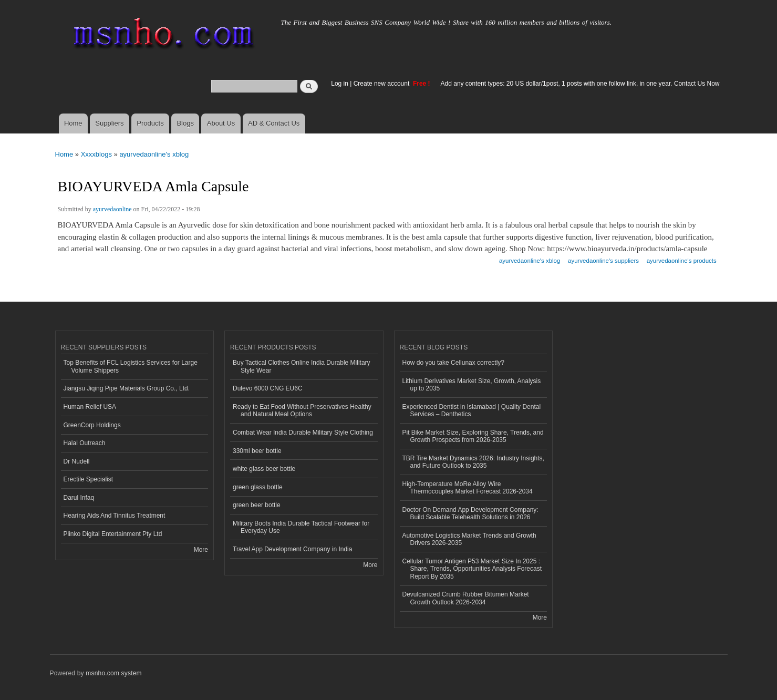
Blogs (185, 123)
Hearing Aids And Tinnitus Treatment (115, 516)
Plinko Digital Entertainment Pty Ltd (113, 534)
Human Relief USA (90, 407)
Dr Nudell (77, 461)
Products (150, 123)
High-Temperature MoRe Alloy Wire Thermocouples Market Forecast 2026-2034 (468, 488)
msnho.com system (113, 673)
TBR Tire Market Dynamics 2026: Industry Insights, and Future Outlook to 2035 (473, 462)
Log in (340, 84)
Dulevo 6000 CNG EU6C (268, 388)
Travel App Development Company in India (292, 549)
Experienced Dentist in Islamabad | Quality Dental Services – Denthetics (472, 410)
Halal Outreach (85, 443)
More (201, 550)
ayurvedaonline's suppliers (603, 261)
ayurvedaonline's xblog (154, 154)
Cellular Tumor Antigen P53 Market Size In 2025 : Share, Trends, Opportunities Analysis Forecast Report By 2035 (472, 569)
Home (73, 123)
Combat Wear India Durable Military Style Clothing (303, 433)
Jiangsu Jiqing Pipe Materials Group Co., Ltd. (127, 388)
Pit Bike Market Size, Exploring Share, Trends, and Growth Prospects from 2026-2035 (473, 436)
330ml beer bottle (257, 451)
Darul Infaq (79, 498)
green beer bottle (257, 505)
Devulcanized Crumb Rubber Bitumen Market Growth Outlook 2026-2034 (466, 598)
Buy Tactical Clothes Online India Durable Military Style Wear (302, 366)
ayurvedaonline (112, 209)
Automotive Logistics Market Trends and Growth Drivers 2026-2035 (469, 539)
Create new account (382, 84)
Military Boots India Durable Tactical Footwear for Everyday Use (301, 527)
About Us (221, 123)
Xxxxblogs (96, 154)
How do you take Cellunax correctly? (454, 363)
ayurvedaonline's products (682, 261)
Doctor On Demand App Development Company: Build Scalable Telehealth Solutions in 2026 (470, 513)
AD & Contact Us (274, 123)
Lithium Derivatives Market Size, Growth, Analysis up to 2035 (472, 385)
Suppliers (109, 123)
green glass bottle (258, 487)
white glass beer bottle (264, 469)
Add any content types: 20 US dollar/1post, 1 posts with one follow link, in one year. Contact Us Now (580, 84)
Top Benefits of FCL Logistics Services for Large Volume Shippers (131, 366)
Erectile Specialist (89, 479)
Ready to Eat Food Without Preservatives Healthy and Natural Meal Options (302, 410)
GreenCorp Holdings (92, 425)
